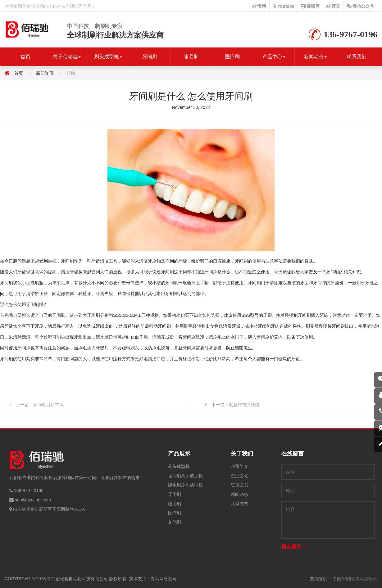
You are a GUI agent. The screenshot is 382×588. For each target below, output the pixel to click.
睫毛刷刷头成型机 (185, 485)
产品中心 (274, 57)
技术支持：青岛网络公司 (153, 579)
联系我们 (357, 57)
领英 (333, 6)
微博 (259, 6)
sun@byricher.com (33, 500)
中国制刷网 (343, 579)
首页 (25, 57)
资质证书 (239, 485)
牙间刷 (150, 57)
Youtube (284, 6)
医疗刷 (232, 57)
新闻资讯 (45, 73)
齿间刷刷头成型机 (185, 476)
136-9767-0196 (29, 491)
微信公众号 (360, 6)
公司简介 (239, 466)
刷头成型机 (108, 57)
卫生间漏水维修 (193, 579)
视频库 (310, 6)
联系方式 (239, 504)
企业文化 (239, 476)
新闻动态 (315, 57)
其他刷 (175, 522)
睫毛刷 (191, 57)
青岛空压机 (366, 579)
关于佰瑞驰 (67, 57)
